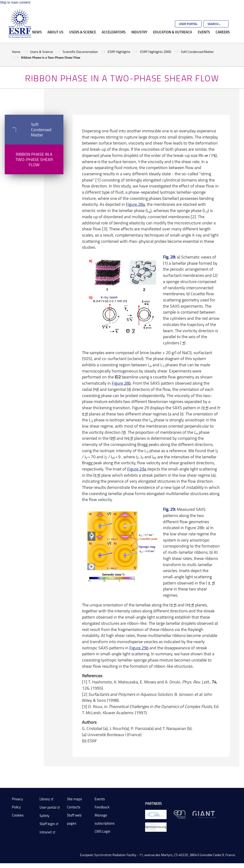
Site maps (74, 799)
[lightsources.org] (156, 827)
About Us (55, 32)
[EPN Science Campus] (180, 814)
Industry (139, 32)
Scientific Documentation (80, 52)
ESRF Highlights (119, 52)
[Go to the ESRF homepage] (20, 24)
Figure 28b (121, 383)
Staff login (47, 824)
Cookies (18, 815)
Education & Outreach (173, 32)
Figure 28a (135, 204)
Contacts (74, 807)
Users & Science (83, 32)
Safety (44, 816)
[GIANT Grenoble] (204, 814)
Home (16, 52)
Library (45, 799)
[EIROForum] (156, 814)
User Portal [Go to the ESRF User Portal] (188, 24)
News (37, 32)
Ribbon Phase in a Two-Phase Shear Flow (34, 159)
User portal (48, 807)
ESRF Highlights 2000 (156, 52)
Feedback (102, 807)
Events (204, 32)
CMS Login (102, 831)
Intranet (46, 832)
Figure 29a (137, 469)
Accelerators (114, 32)
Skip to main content (15, 2)
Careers (223, 32)
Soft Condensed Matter (197, 52)
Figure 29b (139, 648)
